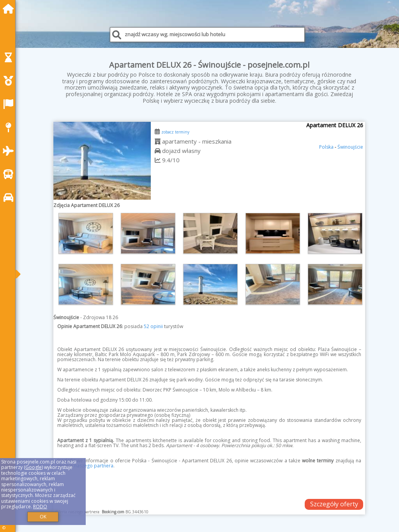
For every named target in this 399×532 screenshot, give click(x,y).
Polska (326, 147)
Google (34, 467)
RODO (40, 507)
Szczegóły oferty (334, 504)
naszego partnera (94, 466)
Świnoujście (350, 147)
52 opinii (153, 326)
